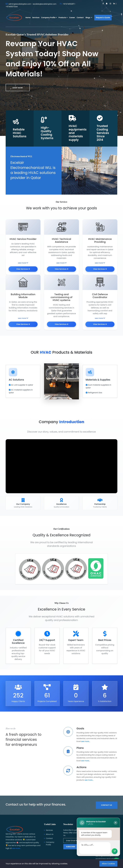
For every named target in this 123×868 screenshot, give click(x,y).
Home (28, 18)
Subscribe (71, 847)
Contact (80, 18)
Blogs (89, 18)
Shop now (18, 88)
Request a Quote (103, 18)
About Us (50, 834)
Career (72, 18)
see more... (86, 747)
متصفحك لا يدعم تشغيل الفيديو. (61, 472)
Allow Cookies (108, 864)
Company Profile (48, 18)
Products (62, 18)
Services (36, 18)
